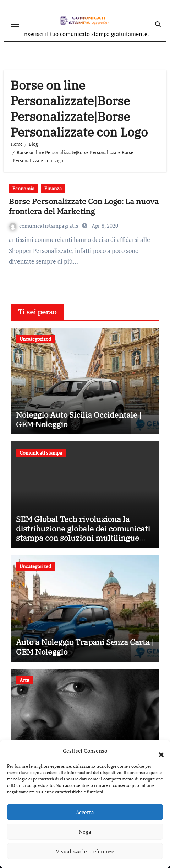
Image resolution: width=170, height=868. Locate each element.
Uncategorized (35, 339)
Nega (85, 832)
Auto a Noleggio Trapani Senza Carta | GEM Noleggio (85, 647)
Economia (23, 188)
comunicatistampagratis (45, 226)
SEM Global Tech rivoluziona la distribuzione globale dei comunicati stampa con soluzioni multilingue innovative (83, 533)
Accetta (85, 812)
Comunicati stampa (41, 453)
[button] (158, 751)
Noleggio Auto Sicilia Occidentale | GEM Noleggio (79, 419)
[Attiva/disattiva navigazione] (15, 24)
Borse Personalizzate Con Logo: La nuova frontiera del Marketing (84, 206)
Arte (24, 680)
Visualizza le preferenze (85, 851)
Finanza (53, 188)
